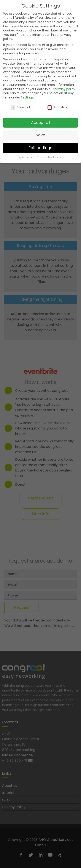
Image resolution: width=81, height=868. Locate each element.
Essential (20, 106)
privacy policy (65, 87)
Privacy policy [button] (45, 155)
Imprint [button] (59, 155)
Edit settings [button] (40, 146)
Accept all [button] (41, 121)
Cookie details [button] (26, 155)
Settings (27, 96)
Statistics (57, 106)
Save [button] (40, 134)
